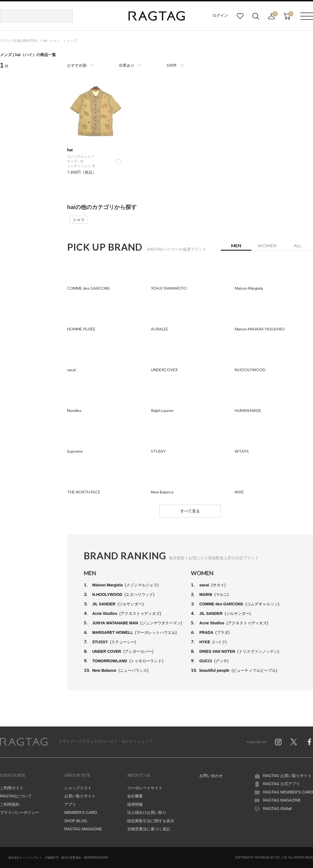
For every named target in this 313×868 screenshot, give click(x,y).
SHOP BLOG (76, 821)
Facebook (309, 742)
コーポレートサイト (145, 788)
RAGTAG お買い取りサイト (287, 776)
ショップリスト (78, 788)
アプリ (70, 804)
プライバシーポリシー (20, 812)
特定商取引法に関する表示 (151, 821)
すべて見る (190, 511)
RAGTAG (24, 742)
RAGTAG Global (277, 809)
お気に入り (240, 16)
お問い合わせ (211, 776)
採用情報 (135, 804)
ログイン (220, 15)
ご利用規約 (10, 804)
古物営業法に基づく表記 (149, 829)
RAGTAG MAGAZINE (83, 829)
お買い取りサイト (80, 796)
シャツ (79, 220)
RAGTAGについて (16, 796)
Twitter (294, 742)
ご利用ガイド (12, 788)
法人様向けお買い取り (147, 812)
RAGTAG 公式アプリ (281, 784)
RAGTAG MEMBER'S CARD (288, 792)
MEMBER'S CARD (81, 812)
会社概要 (135, 796)
